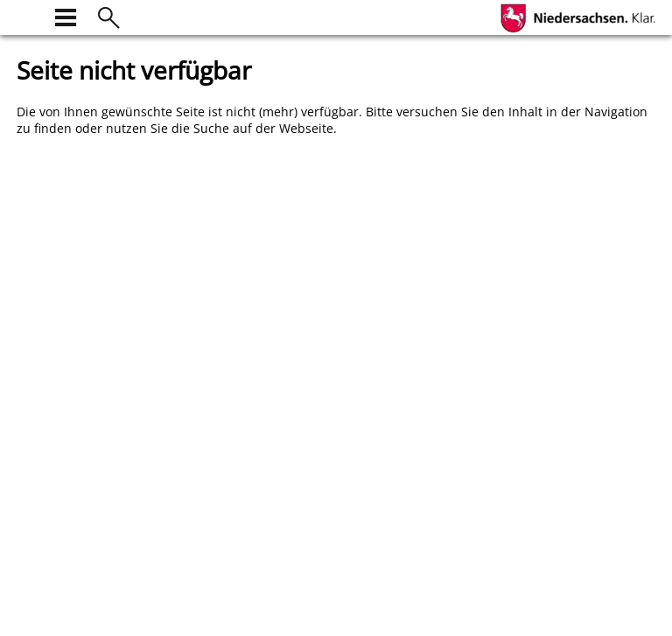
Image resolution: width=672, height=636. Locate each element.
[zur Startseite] (27, 15)
